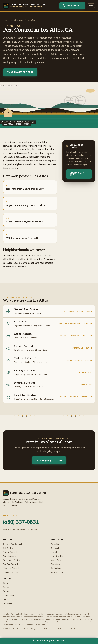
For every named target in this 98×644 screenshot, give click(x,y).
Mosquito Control (11, 568)
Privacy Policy (9, 595)
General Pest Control (12, 544)
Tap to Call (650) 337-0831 (49, 641)
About (6, 583)
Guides (6, 587)
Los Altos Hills (57, 556)
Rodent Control (10, 552)
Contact (7, 591)
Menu (91, 6)
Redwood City (57, 572)
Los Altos (32, 20)
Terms (6, 599)
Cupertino (55, 564)
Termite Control (10, 556)
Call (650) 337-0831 (20, 72)
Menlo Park (56, 560)
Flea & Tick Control (12, 572)
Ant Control (8, 548)
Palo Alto (55, 544)
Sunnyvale (55, 548)
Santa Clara (56, 568)
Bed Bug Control (10, 564)
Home (5, 20)
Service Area (17, 20)
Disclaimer (8, 603)
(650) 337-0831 (72, 6)
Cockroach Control (12, 560)
